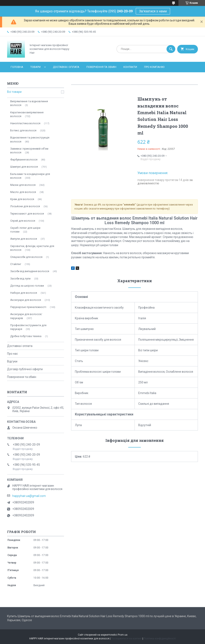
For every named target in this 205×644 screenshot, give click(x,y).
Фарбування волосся (24, 160)
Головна (17, 67)
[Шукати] (171, 49)
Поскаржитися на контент (126, 639)
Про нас (12, 354)
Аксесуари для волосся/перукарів (26, 316)
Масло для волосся (23, 192)
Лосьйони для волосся (25, 206)
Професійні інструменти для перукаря (28, 327)
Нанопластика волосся (25, 123)
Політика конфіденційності (160, 639)
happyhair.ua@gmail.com (29, 496)
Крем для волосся (22, 199)
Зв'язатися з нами (153, 11)
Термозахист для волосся (27, 214)
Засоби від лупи (20, 279)
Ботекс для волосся (23, 130)
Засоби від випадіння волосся (30, 271)
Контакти (130, 67)
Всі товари (14, 92)
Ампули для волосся (24, 239)
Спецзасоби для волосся (26, 257)
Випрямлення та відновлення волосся (29, 103)
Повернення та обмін (101, 67)
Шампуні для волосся (24, 167)
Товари (35, 67)
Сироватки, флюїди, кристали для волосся (32, 248)
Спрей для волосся (23, 221)
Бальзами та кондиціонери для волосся (30, 176)
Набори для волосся (24, 293)
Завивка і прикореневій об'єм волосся (29, 151)
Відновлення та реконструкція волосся (30, 139)
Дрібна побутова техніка (26, 336)
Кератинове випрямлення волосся (27, 114)
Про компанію (154, 67)
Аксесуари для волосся (26, 300)
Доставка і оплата (66, 67)
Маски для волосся (23, 185)
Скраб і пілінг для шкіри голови (25, 230)
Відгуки (12, 361)
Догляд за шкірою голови (27, 286)
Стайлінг (16, 264)
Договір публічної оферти (25, 369)
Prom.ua (123, 635)
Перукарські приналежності (28, 307)
